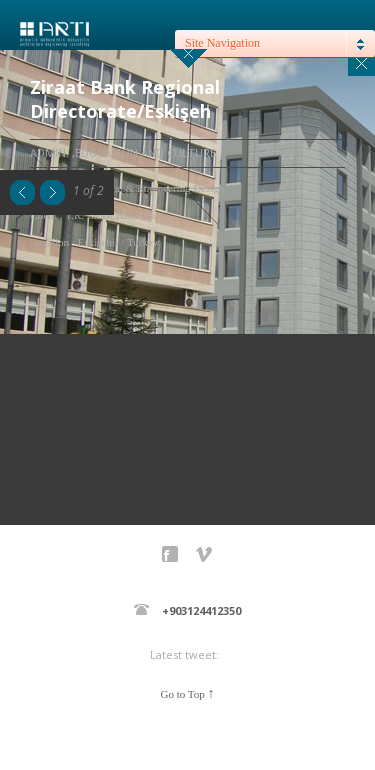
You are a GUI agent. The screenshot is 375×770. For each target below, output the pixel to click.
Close (361, 63)
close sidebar (188, 58)
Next (52, 192)
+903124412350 (201, 610)
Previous (22, 192)
